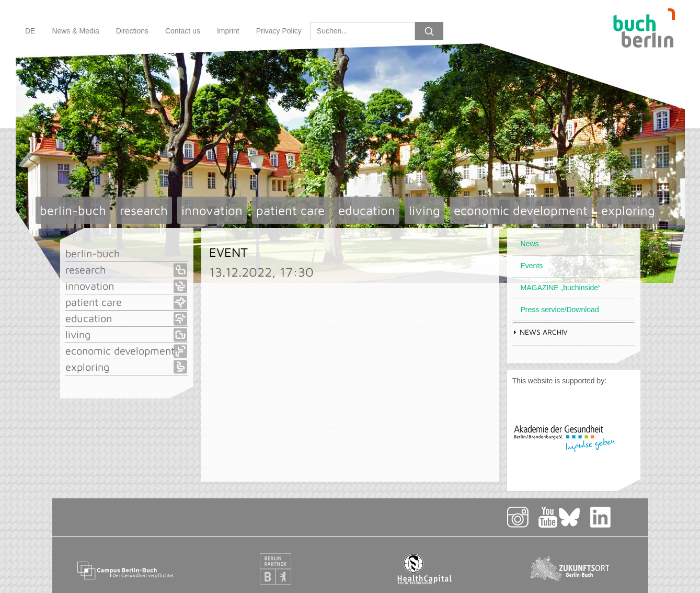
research (144, 210)
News (530, 244)
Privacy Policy (279, 31)
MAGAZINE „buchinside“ (561, 288)
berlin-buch (73, 210)
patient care (290, 210)
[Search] (363, 31)
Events (532, 266)
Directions (132, 31)
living (424, 210)
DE (30, 31)
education (367, 210)
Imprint (228, 31)
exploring (628, 210)
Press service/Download (560, 310)
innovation (212, 210)
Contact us (183, 31)
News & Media (75, 31)
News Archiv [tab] (540, 332)
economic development (521, 210)
